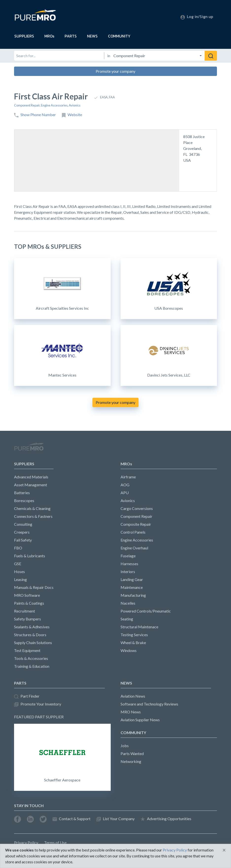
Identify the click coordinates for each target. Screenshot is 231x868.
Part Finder (27, 696)
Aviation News (133, 696)
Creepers (22, 532)
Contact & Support (71, 819)
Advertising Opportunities (166, 819)
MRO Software (27, 595)
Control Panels (133, 532)
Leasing (20, 579)
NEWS (92, 36)
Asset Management (31, 485)
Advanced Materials (31, 477)
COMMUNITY (119, 36)
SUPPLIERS (24, 36)
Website (72, 115)
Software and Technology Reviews (149, 704)
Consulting (23, 524)
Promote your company (115, 71)
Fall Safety (23, 540)
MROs (49, 36)
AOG (125, 485)
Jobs (125, 746)
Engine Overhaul (134, 548)
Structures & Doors (30, 635)
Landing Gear (132, 579)
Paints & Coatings (29, 603)
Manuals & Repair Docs (34, 587)
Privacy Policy (26, 842)
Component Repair (27, 105)
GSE (18, 564)
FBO (18, 548)
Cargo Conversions (137, 508)
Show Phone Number (35, 115)
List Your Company (115, 819)
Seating (127, 619)
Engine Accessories (54, 105)
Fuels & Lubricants (30, 556)
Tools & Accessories (31, 658)
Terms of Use (55, 842)
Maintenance (132, 587)
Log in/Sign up (197, 17)
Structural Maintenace (139, 627)
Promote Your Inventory (38, 704)
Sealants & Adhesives (32, 627)
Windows (129, 650)
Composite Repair (136, 524)
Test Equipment (27, 650)
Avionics (75, 105)
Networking (131, 761)
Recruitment (25, 611)
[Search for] (59, 56)
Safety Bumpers (27, 619)
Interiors (128, 571)
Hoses (19, 571)
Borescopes (24, 500)
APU (125, 493)
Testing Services (134, 635)
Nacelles (128, 603)
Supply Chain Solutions (33, 642)
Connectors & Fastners (33, 516)
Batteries (22, 493)
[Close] (224, 850)
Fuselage (128, 556)
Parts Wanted (132, 753)
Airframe (128, 477)
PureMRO (29, 449)
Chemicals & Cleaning (32, 508)
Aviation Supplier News (140, 720)
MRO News (131, 712)
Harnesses (129, 564)
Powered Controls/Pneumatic (146, 611)
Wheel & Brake (133, 642)
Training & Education (32, 666)
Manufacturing (133, 595)
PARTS (71, 36)
